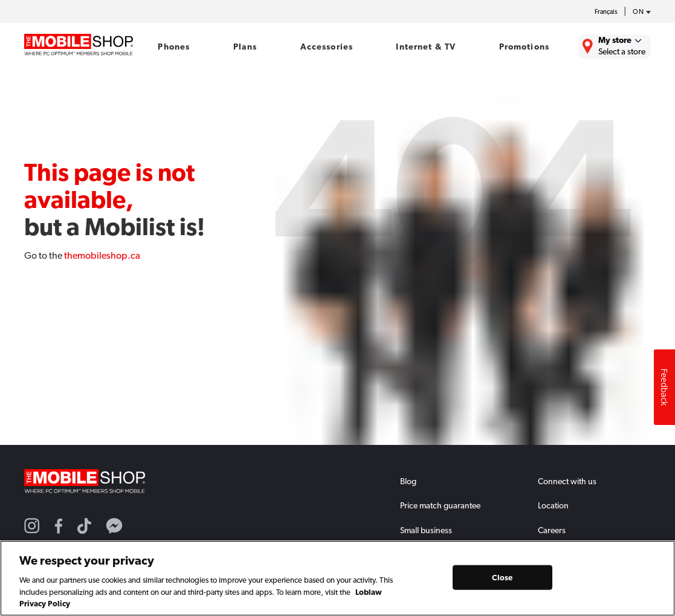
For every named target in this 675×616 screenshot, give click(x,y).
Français (606, 12)
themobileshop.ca (102, 255)
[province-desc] (639, 12)
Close (502, 577)
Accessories (327, 47)
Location (553, 505)
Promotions (524, 47)
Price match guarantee (440, 505)
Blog (408, 481)
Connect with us (567, 481)
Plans (245, 47)
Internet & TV (426, 47)
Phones (174, 47)
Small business (426, 530)
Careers (552, 530)
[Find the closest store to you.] (615, 47)
